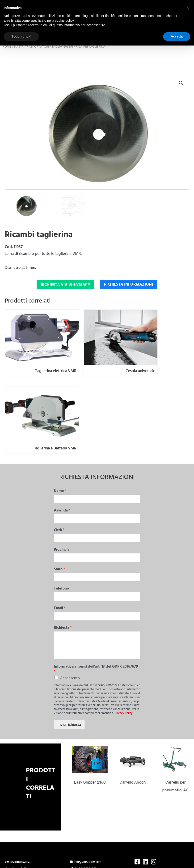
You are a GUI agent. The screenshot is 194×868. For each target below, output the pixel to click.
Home (7, 71)
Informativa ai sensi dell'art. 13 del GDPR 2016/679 (96, 605)
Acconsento (70, 614)
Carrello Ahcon (135, 718)
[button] (181, 108)
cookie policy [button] (64, 21)
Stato (59, 505)
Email (60, 544)
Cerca (189, 54)
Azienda (62, 446)
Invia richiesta (69, 660)
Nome (60, 426)
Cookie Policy (78, 823)
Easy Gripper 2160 (92, 718)
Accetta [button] (177, 36)
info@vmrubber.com (85, 797)
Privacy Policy (124, 649)
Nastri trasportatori (32, 71)
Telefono (61, 524)
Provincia (62, 485)
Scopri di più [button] (21, 36)
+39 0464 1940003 (83, 804)
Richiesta (63, 563)
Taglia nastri (62, 71)
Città (59, 466)
